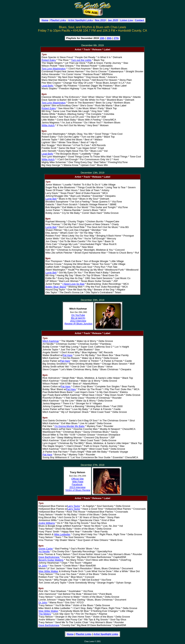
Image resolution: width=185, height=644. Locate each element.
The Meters (45, 614)
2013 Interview (78, 487)
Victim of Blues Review (78, 490)
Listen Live (127, 20)
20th (109, 38)
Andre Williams (47, 523)
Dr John (43, 566)
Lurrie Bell (51, 199)
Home (45, 20)
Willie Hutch (48, 125)
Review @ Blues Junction (79, 324)
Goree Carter (46, 549)
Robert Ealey (49, 60)
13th (102, 38)
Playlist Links (58, 20)
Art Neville (44, 551)
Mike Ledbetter (62, 534)
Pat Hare (68, 355)
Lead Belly (48, 86)
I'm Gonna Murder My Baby (70, 426)
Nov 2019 (100, 20)
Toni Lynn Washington (54, 69)
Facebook (77, 484)
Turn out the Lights (81, 60)
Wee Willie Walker (48, 571)
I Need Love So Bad (73, 284)
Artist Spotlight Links (80, 20)
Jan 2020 (113, 20)
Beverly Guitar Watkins (51, 560)
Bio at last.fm (78, 318)
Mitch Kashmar (51, 341)
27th (116, 38)
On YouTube (78, 315)
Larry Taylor (74, 506)
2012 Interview (78, 321)
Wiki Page (78, 482)
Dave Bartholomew (49, 557)
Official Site (77, 479)
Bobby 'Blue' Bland (56, 287)
